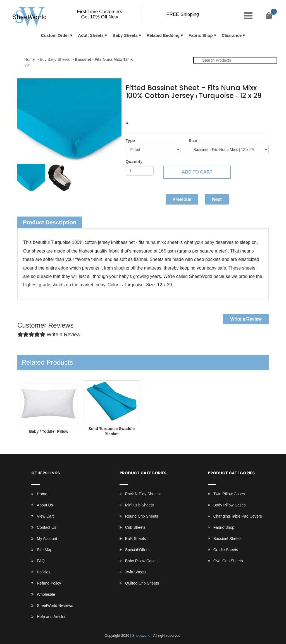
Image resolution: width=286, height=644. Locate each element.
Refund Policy (49, 583)
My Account (47, 539)
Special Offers (137, 550)
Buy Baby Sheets (55, 59)
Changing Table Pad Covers (238, 516)
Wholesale (46, 594)
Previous (182, 199)
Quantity (134, 161)
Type (130, 140)
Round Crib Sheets (142, 516)
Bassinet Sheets (227, 539)
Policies (44, 572)
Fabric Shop (201, 35)
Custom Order (55, 35)
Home (29, 59)
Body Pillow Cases (230, 505)
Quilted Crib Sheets (142, 583)
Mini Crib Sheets (140, 505)
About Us (45, 505)
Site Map (45, 550)
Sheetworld (141, 635)
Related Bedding (163, 35)
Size (193, 140)
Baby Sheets (125, 35)
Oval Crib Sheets (228, 561)
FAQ (41, 561)
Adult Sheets (91, 35)
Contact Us (47, 527)
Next (217, 199)
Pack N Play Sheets (142, 494)
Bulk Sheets (136, 539)
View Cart (45, 516)
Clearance (232, 35)
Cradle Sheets (226, 550)
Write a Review (246, 319)
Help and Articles (52, 617)
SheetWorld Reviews (55, 605)
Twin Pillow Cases (229, 494)
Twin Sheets (136, 572)
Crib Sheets (135, 527)
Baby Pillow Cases (141, 561)
